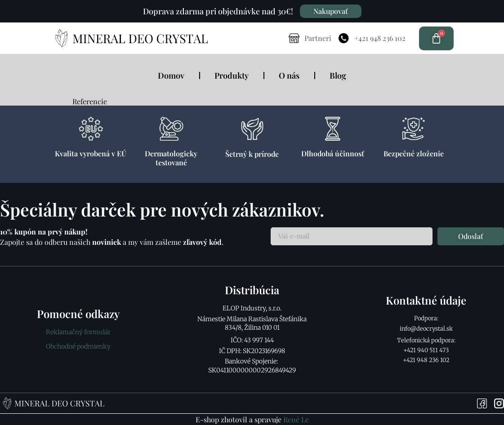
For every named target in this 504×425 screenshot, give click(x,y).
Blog (338, 75)
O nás (289, 75)
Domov (171, 75)
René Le (296, 419)
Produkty (232, 75)
